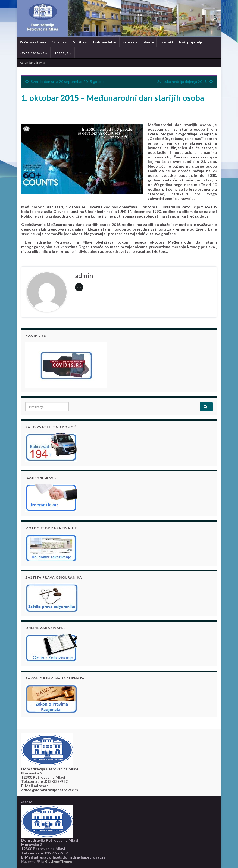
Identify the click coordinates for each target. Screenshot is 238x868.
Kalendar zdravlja (32, 63)
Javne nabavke (34, 53)
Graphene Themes (59, 861)
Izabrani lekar (105, 42)
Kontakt (166, 42)
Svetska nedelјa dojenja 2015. (182, 82)
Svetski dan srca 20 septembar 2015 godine (68, 82)
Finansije (62, 53)
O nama (59, 42)
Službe (80, 42)
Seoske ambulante (138, 42)
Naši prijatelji (191, 42)
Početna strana (33, 42)
